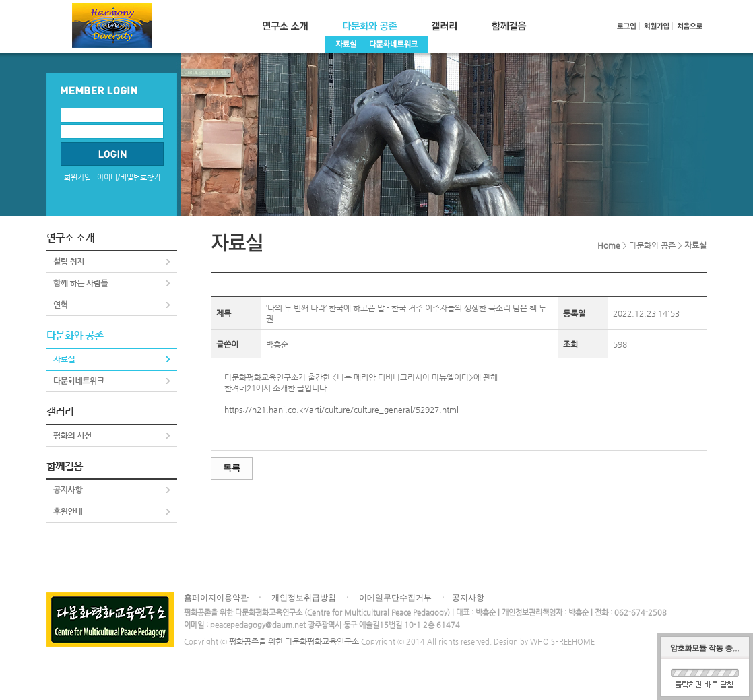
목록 (232, 468)
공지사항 (468, 598)
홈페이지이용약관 (216, 598)
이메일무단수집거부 (395, 598)
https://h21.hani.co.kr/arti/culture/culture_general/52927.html (341, 410)
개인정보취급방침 (304, 598)
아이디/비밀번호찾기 (129, 178)
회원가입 (77, 178)
